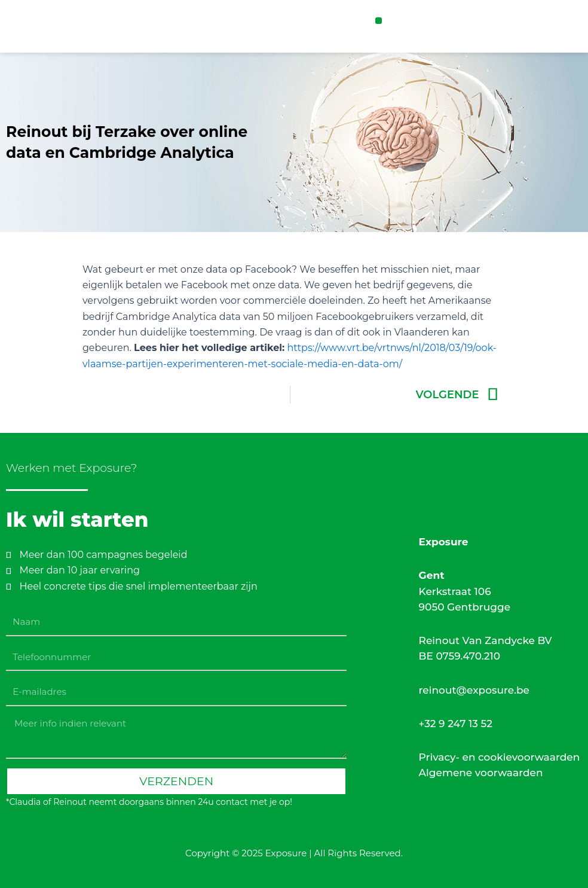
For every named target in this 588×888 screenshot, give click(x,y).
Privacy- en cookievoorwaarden (500, 757)
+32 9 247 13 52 (456, 724)
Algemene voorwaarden (481, 773)
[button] (379, 21)
